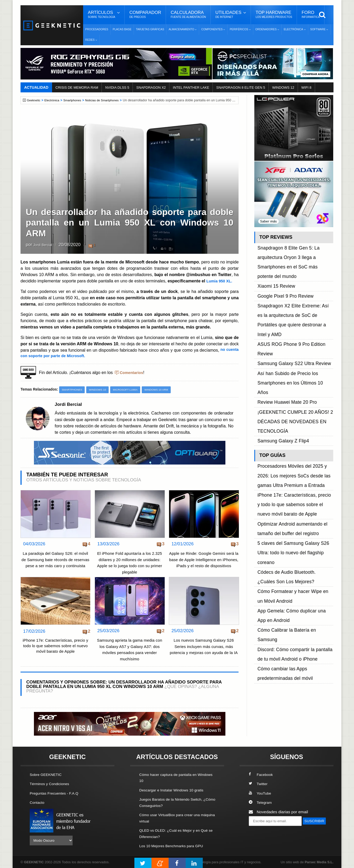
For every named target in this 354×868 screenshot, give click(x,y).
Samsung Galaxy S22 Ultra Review (289, 299)
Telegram (261, 802)
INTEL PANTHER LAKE (191, 88)
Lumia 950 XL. (221, 281)
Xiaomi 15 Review (274, 264)
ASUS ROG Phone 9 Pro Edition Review (294, 293)
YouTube (261, 793)
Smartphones (76, 100)
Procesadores (97, 29)
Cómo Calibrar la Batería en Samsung (292, 457)
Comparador (145, 14)
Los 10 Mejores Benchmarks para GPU (175, 845)
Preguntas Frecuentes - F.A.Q (57, 793)
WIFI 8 (306, 88)
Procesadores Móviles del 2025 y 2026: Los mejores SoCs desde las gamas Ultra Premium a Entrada (295, 368)
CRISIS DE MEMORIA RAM (77, 88)
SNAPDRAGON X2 (151, 88)
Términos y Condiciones (51, 784)
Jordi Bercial (45, 245)
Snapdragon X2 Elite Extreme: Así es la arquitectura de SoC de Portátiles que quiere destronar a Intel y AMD (293, 281)
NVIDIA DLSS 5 (117, 88)
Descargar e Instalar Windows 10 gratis (175, 790)
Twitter (259, 784)
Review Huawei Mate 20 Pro (283, 317)
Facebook (262, 775)
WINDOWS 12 (283, 88)
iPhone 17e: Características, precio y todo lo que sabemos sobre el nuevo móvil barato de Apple (55, 647)
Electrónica (54, 100)
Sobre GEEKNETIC (47, 775)
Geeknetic (35, 100)
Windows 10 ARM (164, 390)
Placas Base (122, 29)
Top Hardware (274, 14)
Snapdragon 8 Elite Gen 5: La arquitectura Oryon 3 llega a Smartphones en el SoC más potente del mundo (295, 252)
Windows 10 (101, 390)
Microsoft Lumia (131, 390)
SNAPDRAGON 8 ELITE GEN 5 (241, 88)
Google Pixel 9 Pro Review (282, 270)
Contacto (38, 802)
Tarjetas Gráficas (150, 29)
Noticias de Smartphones (109, 100)
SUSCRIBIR (261, 830)
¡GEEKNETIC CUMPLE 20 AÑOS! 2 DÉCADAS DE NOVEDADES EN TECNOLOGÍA (290, 329)
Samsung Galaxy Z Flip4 (280, 341)
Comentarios (133, 372)
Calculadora (188, 14)
